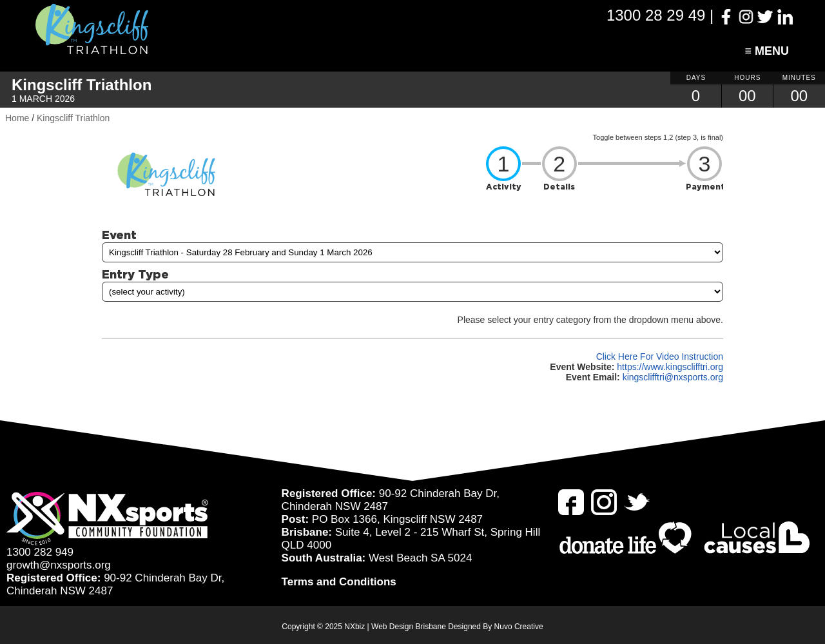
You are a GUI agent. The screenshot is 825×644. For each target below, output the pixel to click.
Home (17, 118)
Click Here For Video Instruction (660, 356)
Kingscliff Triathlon (73, 118)
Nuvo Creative (519, 627)
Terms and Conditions (339, 582)
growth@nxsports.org (59, 565)
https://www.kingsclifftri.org (670, 367)
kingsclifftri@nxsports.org (673, 377)
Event (119, 235)
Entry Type (135, 274)
